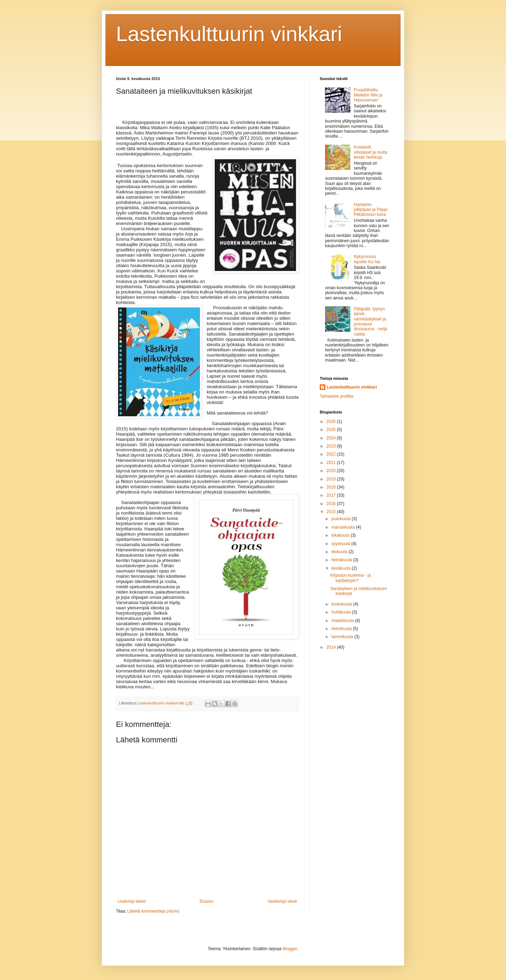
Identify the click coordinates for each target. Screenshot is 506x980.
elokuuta (340, 552)
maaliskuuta (343, 621)
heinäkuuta (342, 560)
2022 (332, 454)
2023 (332, 446)
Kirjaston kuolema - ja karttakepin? (351, 578)
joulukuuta (342, 519)
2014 (332, 647)
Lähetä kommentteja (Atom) (153, 911)
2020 (332, 471)
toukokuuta (342, 604)
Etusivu (206, 901)
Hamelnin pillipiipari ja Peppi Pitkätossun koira (371, 210)
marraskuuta (344, 527)
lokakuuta (341, 535)
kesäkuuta (342, 568)
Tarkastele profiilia (337, 396)
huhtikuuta (342, 612)
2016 (332, 504)
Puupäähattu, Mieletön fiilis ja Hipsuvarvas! (368, 95)
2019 (332, 479)
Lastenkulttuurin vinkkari (229, 34)
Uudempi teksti (132, 901)
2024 (332, 438)
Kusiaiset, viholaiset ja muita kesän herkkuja (371, 152)
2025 (332, 430)
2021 (332, 463)
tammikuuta (343, 637)
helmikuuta (342, 629)
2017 (332, 495)
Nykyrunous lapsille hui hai (367, 259)
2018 (332, 487)
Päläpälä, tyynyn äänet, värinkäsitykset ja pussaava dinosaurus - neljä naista (371, 322)
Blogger (290, 949)
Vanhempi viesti (282, 901)
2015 (332, 512)
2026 (332, 422)
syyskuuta (341, 544)
